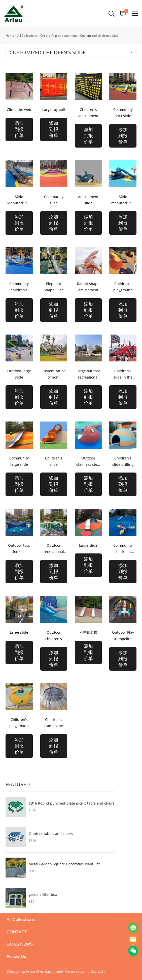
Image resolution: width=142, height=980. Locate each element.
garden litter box (43, 895)
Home (10, 36)
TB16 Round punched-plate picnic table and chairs (72, 803)
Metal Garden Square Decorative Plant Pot (64, 864)
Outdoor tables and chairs (51, 834)
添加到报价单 (19, 129)
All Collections (27, 36)
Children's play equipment (59, 36)
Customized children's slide (99, 36)
